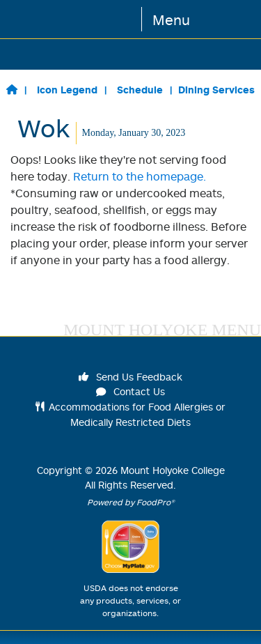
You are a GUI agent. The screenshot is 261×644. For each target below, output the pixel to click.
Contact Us (131, 391)
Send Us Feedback (131, 377)
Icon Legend (67, 90)
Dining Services (216, 90)
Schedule (140, 90)
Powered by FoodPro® (131, 502)
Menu (171, 20)
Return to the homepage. (140, 176)
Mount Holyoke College (173, 470)
